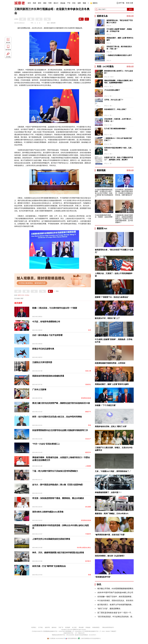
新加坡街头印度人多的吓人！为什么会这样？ (119, 72)
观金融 (63, 3)
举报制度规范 (96, 627)
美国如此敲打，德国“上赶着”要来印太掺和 (120, 39)
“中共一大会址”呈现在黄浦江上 (46, 444)
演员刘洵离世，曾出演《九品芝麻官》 (110, 556)
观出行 (56, 3)
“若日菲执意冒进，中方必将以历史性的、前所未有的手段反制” (122, 617)
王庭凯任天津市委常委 (42, 362)
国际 (45, 3)
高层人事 (88, 371)
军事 (50, 3)
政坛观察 (88, 507)
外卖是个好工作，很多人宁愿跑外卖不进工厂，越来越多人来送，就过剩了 (119, 159)
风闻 (34, 3)
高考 (90, 330)
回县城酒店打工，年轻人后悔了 (115, 109)
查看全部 (130, 16)
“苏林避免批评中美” (103, 577)
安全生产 (88, 439)
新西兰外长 (21, 295)
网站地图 (81, 627)
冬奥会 (27, 295)
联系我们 (34, 627)
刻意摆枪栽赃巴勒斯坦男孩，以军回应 (110, 363)
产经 (69, 3)
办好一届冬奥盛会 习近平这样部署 (47, 335)
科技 (74, 3)
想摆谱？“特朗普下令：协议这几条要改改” (112, 297)
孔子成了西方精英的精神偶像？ (115, 129)
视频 (84, 3)
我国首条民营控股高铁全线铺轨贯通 (48, 376)
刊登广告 (61, 627)
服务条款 (54, 627)
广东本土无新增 (39, 389)
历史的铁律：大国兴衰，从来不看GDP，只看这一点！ (118, 120)
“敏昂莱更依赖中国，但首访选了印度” (110, 535)
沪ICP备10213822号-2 (37, 631)
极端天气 (88, 412)
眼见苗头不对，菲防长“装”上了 (107, 318)
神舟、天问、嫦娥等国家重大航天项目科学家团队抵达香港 (58, 553)
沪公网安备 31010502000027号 (56, 638)
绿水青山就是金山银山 (84, 548)
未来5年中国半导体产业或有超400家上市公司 (115, 593)
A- (35, 23)
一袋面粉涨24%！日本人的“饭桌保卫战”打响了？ (118, 139)
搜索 (130, 9)
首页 (29, 3)
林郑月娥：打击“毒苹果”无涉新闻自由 (49, 566)
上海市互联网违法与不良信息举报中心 (89, 638)
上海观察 (88, 466)
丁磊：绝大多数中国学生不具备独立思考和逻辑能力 (55, 471)
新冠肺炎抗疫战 (86, 398)
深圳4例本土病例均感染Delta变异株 (48, 512)
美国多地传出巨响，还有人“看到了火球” (111, 426)
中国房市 (88, 534)
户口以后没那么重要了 (112, 90)
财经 (40, 3)
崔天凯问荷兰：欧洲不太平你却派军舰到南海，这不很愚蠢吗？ (122, 605)
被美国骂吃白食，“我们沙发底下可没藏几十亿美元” (120, 21)
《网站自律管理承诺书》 (108, 627)
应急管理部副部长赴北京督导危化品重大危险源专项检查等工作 (60, 430)
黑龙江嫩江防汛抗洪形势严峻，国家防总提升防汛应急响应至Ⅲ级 (61, 403)
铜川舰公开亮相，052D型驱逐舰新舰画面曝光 (115, 589)
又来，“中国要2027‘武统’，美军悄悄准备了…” (113, 471)
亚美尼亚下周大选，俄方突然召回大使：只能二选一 (119, 48)
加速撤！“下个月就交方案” (106, 405)
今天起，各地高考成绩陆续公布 (46, 322)
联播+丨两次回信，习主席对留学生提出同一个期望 (55, 308)
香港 (90, 425)
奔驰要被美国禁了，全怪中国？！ (108, 492)
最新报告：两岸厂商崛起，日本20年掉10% (112, 514)
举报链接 (88, 627)
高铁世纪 (88, 384)
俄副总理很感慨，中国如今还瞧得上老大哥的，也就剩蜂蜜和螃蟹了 (119, 82)
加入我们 (74, 627)
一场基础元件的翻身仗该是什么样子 (119, 55)
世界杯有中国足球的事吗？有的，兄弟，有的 (119, 149)
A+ (40, 23)
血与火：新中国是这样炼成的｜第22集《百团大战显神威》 (58, 485)
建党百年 (88, 452)
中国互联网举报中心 (72, 638)
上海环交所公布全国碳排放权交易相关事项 (51, 539)
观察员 (94, 3)
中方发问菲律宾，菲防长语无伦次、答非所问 (115, 601)
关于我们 (41, 627)
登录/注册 (129, 3)
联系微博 (68, 627)
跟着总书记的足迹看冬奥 (43, 349)
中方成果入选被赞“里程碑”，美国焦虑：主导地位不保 (119, 30)
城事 (79, 3)
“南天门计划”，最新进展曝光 (109, 609)
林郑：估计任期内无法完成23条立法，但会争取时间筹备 (57, 417)
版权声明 (47, 627)
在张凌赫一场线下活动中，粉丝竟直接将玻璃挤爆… (118, 597)
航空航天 (88, 561)
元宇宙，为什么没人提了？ (114, 100)
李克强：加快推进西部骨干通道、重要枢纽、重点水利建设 (58, 498)
